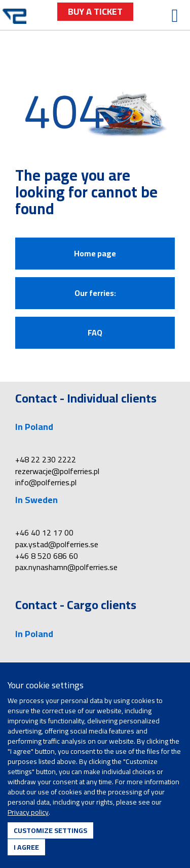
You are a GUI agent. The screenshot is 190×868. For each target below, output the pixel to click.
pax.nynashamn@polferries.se (66, 567)
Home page (95, 253)
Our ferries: (95, 293)
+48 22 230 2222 (46, 459)
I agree (26, 847)
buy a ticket (95, 11)
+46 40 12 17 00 (44, 532)
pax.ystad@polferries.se (57, 544)
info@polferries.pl (46, 482)
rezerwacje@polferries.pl (57, 471)
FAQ (95, 332)
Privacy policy (28, 812)
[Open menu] (175, 15)
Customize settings (50, 830)
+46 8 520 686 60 (47, 556)
